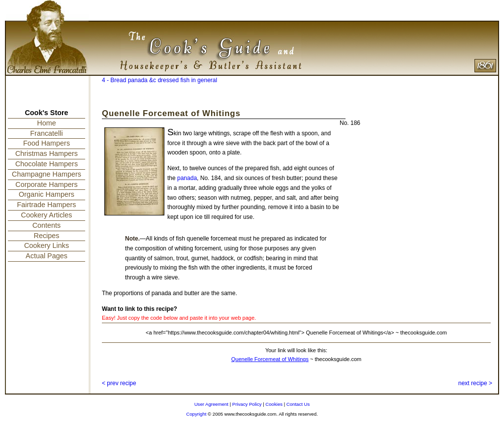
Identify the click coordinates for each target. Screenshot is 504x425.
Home (46, 123)
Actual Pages (47, 256)
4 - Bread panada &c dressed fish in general (159, 80)
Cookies (274, 404)
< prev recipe (119, 383)
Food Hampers (47, 143)
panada (187, 178)
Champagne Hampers (47, 174)
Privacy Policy (247, 404)
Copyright (196, 414)
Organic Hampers (47, 194)
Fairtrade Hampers (47, 205)
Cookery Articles (47, 215)
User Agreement (211, 404)
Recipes (47, 236)
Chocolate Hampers (47, 164)
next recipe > (475, 383)
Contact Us (298, 404)
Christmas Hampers (47, 153)
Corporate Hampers (46, 184)
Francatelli (46, 133)
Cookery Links (47, 245)
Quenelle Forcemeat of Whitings (270, 359)
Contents (47, 225)
